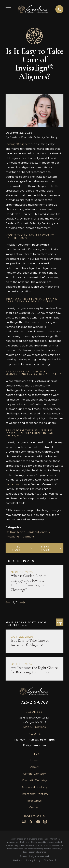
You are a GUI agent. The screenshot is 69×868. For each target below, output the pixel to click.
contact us (12, 484)
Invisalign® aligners (18, 144)
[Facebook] (38, 822)
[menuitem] (17, 860)
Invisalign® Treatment (20, 537)
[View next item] (22, 602)
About (34, 767)
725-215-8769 (35, 702)
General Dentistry (34, 774)
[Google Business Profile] (24, 822)
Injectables (34, 801)
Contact (34, 807)
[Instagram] (45, 822)
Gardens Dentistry (38, 532)
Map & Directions (34, 727)
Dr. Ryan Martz (15, 532)
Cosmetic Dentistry (34, 780)
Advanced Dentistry (34, 787)
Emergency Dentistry (34, 794)
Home (34, 760)
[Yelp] (31, 822)
